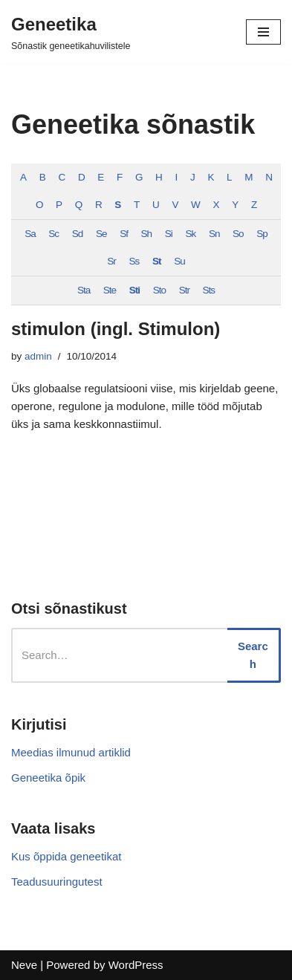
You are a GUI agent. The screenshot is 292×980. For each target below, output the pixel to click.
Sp (262, 234)
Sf (124, 234)
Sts (209, 290)
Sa (30, 234)
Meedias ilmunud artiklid (71, 752)
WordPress (136, 965)
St (157, 261)
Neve (24, 965)
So (238, 234)
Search (253, 655)
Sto (159, 290)
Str (184, 290)
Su (179, 261)
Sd (78, 234)
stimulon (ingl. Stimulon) (116, 329)
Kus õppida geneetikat (66, 856)
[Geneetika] (71, 32)
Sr (111, 261)
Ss (134, 261)
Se (101, 234)
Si (169, 234)
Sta (84, 290)
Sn (214, 234)
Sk (190, 234)
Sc (53, 234)
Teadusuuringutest (57, 882)
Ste (110, 290)
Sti (134, 290)
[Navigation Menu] (263, 32)
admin (38, 356)
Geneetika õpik (48, 778)
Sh (147, 234)
